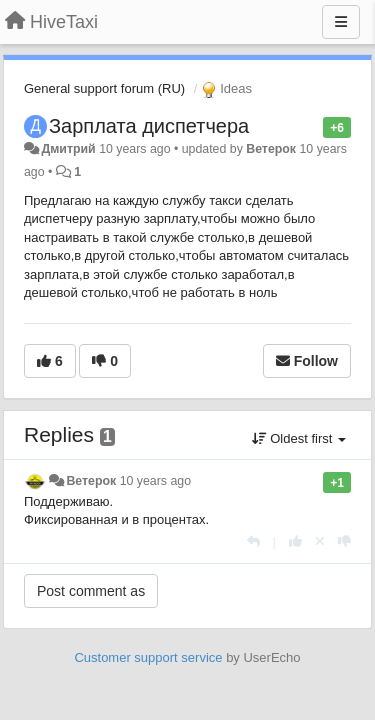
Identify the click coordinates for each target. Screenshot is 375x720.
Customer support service (148, 657)
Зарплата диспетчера (149, 126)
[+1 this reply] (295, 541)
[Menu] (341, 22)
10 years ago (155, 481)
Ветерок (271, 149)
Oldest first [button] (299, 438)
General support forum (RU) (104, 88)
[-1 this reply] (344, 541)
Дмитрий (68, 149)
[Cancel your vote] (320, 541)
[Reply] (253, 541)
